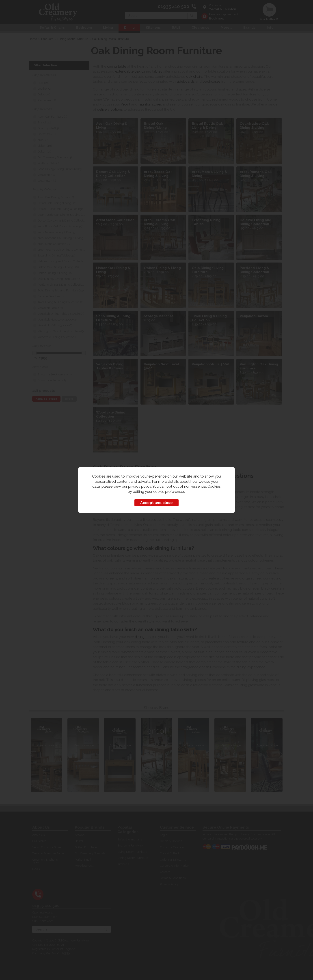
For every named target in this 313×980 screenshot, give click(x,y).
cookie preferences (169, 491)
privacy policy (140, 486)
